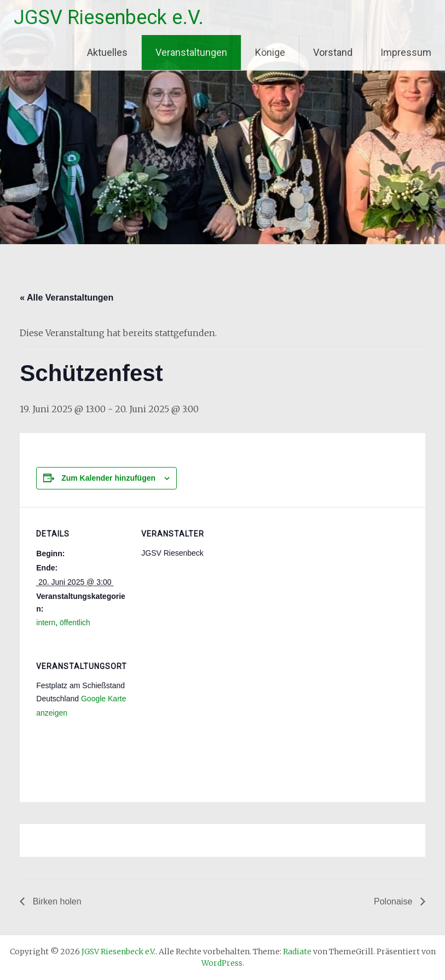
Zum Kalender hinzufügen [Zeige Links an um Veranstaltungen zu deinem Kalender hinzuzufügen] (108, 478)
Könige (270, 52)
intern (46, 622)
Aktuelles (107, 52)
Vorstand (333, 52)
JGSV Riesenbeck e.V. (109, 18)
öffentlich (75, 622)
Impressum (406, 52)
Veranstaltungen (191, 52)
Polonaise (394, 901)
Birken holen (56, 901)
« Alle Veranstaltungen (67, 298)
